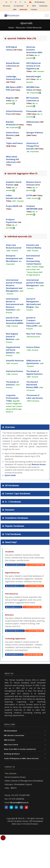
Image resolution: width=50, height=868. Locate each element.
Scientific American (15, 361)
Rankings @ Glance (12, 754)
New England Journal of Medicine (12, 337)
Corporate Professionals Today (12, 398)
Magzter (10, 98)
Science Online (33, 347)
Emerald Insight (34, 76)
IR (28, 6)
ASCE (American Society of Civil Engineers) (34, 66)
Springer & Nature (35, 133)
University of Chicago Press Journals (33, 146)
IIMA (15, 9)
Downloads (43, 6)
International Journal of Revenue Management (35, 283)
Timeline (34, 9)
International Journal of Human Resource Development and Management (14, 285)
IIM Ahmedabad (10, 731)
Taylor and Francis (14, 143)
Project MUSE (12, 206)
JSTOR (29, 195)
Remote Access (39, 464)
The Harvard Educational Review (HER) (32, 385)
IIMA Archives (10, 740)
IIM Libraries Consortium (14, 735)
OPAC (34, 6)
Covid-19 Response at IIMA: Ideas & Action (21, 758)
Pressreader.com (34, 111)
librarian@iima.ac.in (19, 803)
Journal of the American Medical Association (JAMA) (15, 320)
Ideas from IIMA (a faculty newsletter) (20, 749)
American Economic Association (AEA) (34, 50)
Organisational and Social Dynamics (13, 350)
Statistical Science (14, 371)
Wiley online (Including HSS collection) (12, 159)
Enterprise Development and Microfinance (14, 258)
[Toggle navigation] (47, 16)
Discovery (7, 6)
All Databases (40, 2)
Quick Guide (10, 475)
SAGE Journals (33, 122)
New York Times (34, 334)
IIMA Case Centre (11, 745)
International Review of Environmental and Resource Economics (15, 304)
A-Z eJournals (19, 6)
